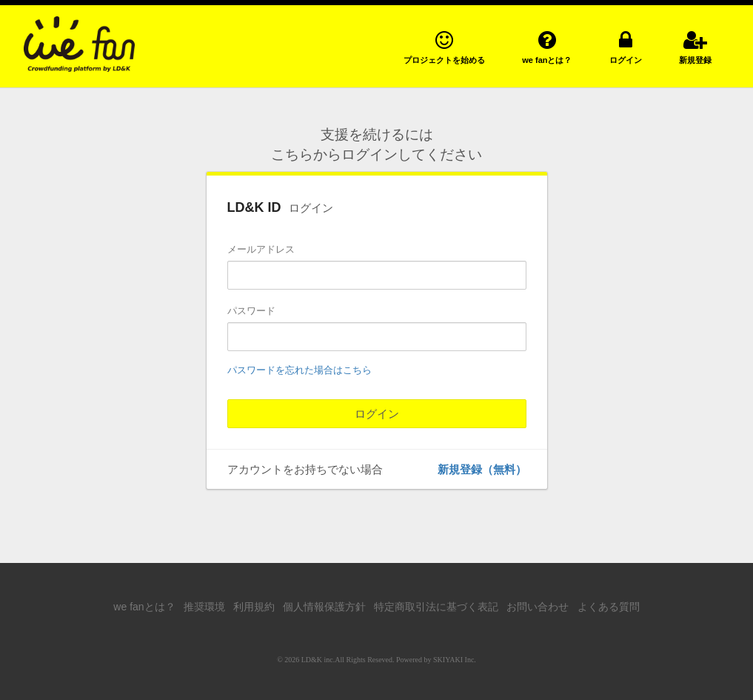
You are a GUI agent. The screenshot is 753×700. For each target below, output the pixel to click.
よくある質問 (609, 607)
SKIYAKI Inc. (455, 660)
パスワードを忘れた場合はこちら (299, 370)
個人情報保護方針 (324, 607)
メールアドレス (261, 249)
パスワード (251, 311)
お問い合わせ (538, 607)
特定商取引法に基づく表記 (436, 607)
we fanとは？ (144, 607)
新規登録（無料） (482, 469)
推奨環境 (204, 607)
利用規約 (254, 607)
